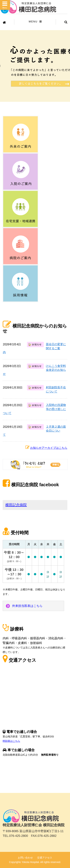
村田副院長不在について (56, 389)
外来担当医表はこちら (27, 606)
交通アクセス (45, 858)
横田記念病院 (16, 505)
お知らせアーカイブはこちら (49, 448)
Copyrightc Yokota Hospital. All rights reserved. (35, 862)
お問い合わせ (25, 858)
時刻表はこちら (11, 741)
